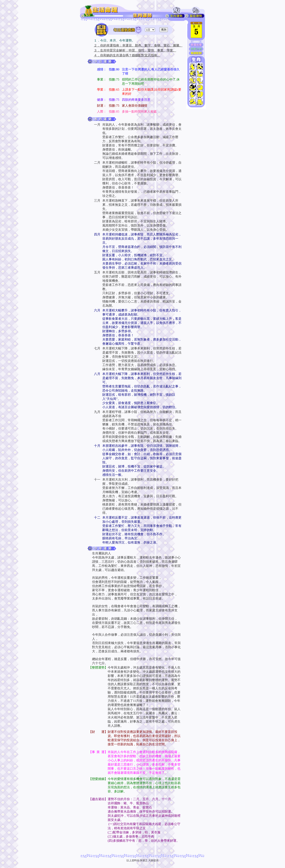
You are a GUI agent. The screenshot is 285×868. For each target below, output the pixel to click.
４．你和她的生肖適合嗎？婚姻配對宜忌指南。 (127, 55)
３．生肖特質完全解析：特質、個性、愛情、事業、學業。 (135, 50)
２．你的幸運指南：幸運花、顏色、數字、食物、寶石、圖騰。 (138, 45)
